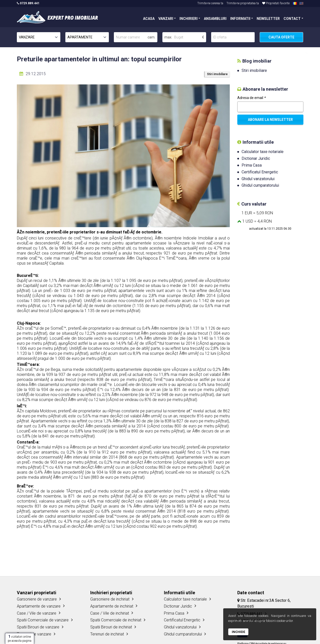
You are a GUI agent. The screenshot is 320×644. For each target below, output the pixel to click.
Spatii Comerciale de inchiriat (116, 620)
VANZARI (166, 18)
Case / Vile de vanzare (37, 613)
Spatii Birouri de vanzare (38, 627)
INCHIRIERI (189, 18)
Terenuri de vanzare (34, 634)
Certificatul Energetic (260, 172)
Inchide (238, 632)
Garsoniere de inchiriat (110, 599)
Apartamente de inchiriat (112, 606)
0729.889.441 (28, 3)
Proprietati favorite (276, 3)
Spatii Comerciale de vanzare (43, 620)
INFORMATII (240, 18)
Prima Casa (252, 165)
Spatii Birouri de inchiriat (111, 627)
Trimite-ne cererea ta (210, 3)
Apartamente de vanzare (39, 606)
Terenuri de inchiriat (107, 634)
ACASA (149, 18)
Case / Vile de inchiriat (110, 613)
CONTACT (292, 18)
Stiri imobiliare (217, 74)
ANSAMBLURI (215, 18)
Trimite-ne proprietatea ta (243, 3)
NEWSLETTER (268, 18)
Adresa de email (251, 98)
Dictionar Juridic (256, 158)
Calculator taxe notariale (263, 152)
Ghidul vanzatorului (258, 179)
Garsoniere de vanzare (37, 599)
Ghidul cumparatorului (260, 185)
